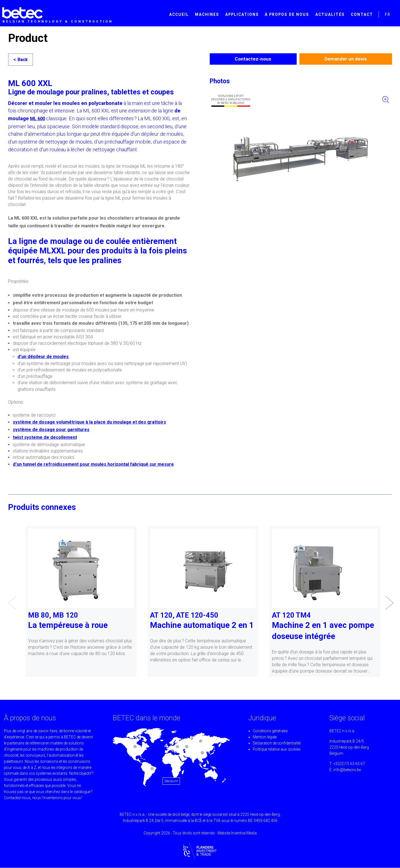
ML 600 (37, 119)
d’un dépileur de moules (43, 357)
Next (388, 599)
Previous (11, 599)
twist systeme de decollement (45, 437)
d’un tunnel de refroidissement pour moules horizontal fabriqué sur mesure (93, 464)
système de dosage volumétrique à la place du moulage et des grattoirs (89, 422)
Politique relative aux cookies (277, 749)
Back (23, 60)
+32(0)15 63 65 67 (349, 764)
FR (388, 14)
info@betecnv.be (347, 770)
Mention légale (265, 737)
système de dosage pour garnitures (51, 430)
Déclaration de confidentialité (277, 743)
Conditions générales (270, 731)
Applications (242, 14)
